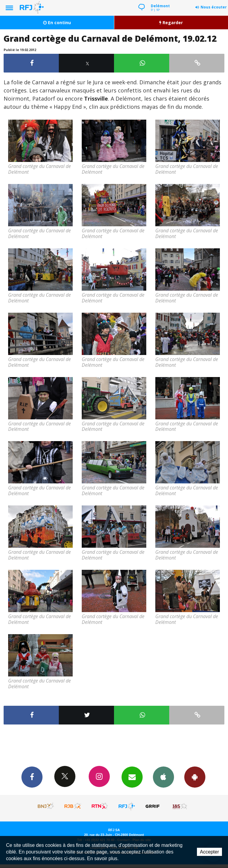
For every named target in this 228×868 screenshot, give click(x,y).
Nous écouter (214, 7)
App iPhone (163, 777)
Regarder (171, 23)
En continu (57, 23)
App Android (195, 777)
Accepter (209, 852)
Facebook (32, 777)
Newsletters (132, 777)
